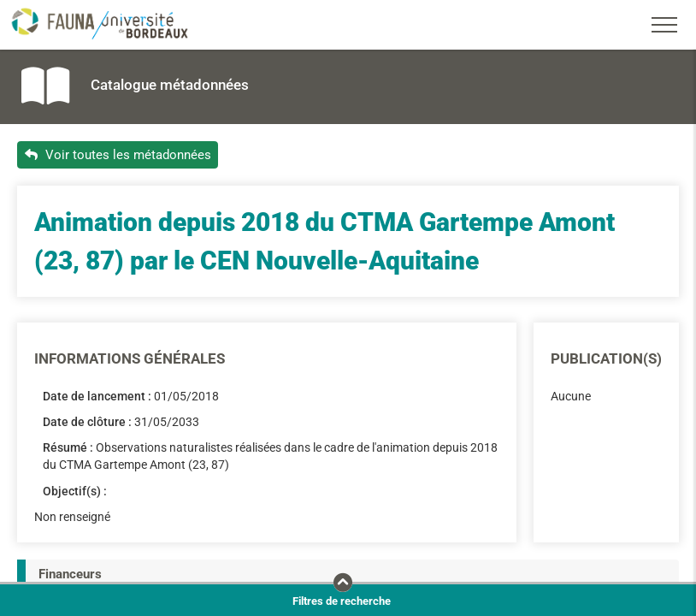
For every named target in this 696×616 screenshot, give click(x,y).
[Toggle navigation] (664, 25)
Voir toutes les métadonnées (118, 155)
